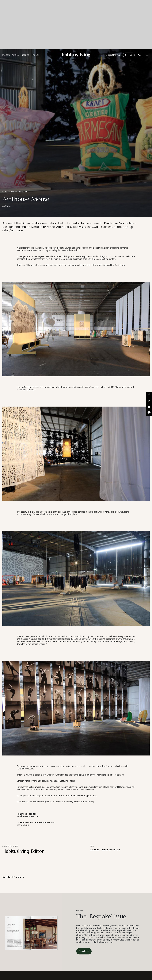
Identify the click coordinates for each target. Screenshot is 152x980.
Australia (95, 850)
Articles (15, 55)
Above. (49, 781)
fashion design (108, 850)
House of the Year (113, 55)
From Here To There (106, 775)
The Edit (35, 55)
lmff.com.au (23, 825)
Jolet (72, 781)
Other (5, 192)
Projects (6, 55)
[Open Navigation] (147, 55)
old (118, 850)
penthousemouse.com (28, 816)
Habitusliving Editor (18, 192)
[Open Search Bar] (140, 55)
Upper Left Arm (61, 781)
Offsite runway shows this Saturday (76, 802)
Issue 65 (129, 55)
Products (25, 55)
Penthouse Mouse (26, 250)
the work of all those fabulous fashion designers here (70, 796)
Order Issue (84, 951)
